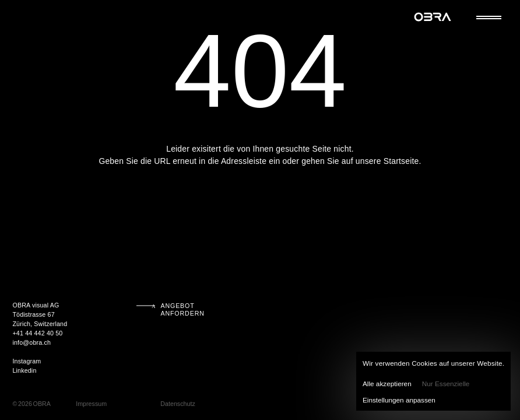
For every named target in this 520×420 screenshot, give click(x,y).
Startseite (401, 161)
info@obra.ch (31, 342)
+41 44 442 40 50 (37, 333)
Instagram (27, 361)
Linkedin (24, 370)
